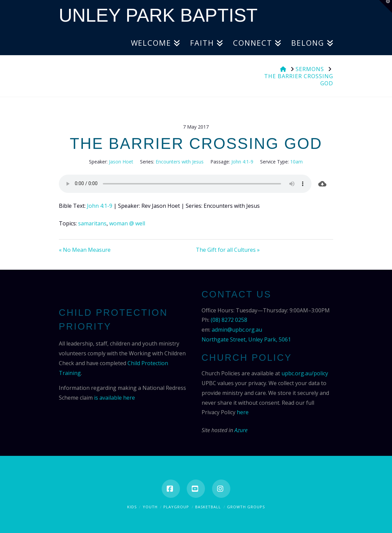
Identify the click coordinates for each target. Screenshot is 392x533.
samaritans (92, 223)
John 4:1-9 (242, 162)
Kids (132, 507)
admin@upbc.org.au (237, 330)
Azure (241, 430)
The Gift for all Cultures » (228, 250)
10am (296, 162)
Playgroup (176, 507)
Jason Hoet (121, 162)
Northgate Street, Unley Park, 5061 (246, 339)
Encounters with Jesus (180, 162)
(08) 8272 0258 (229, 320)
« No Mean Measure (85, 250)
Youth (150, 507)
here (243, 412)
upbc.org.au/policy (305, 373)
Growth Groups (246, 507)
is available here (114, 398)
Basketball (208, 507)
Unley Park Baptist (158, 15)
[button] (386, 6)
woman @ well (127, 223)
